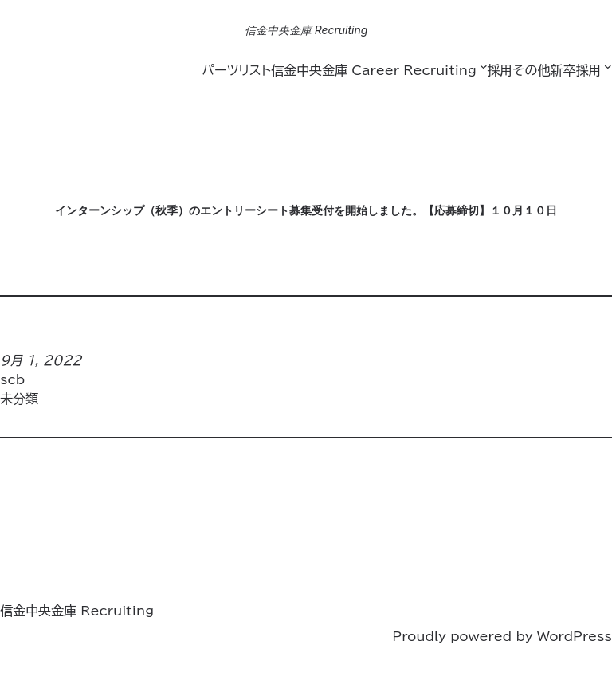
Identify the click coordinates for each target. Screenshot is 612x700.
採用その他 (518, 70)
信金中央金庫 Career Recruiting (374, 70)
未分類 (19, 399)
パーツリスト (236, 70)
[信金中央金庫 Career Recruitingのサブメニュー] (484, 66)
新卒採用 (575, 70)
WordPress (575, 636)
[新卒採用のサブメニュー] (608, 66)
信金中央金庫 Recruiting (306, 30)
